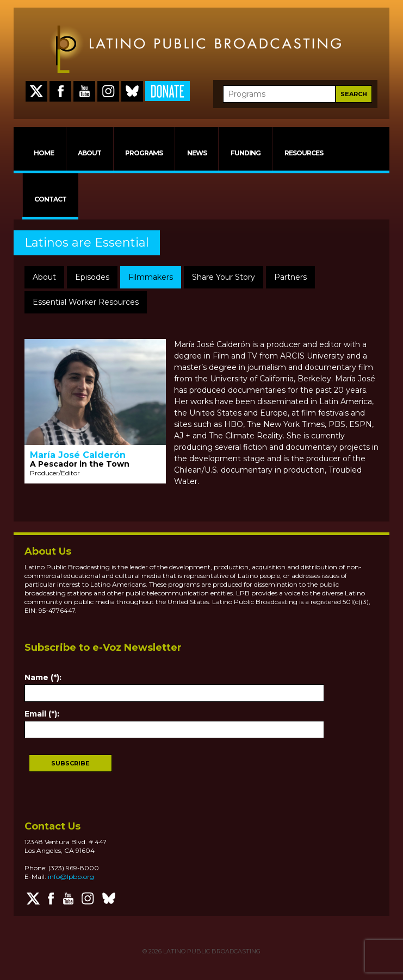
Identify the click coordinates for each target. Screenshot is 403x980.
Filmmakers (151, 277)
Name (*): (43, 677)
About (44, 277)
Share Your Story (224, 277)
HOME (44, 153)
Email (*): (42, 714)
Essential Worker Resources (86, 302)
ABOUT (89, 153)
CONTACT (50, 199)
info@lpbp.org (71, 877)
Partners (290, 277)
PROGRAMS (144, 153)
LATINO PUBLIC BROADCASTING (211, 951)
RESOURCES (304, 153)
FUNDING (246, 153)
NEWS (197, 153)
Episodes (92, 277)
